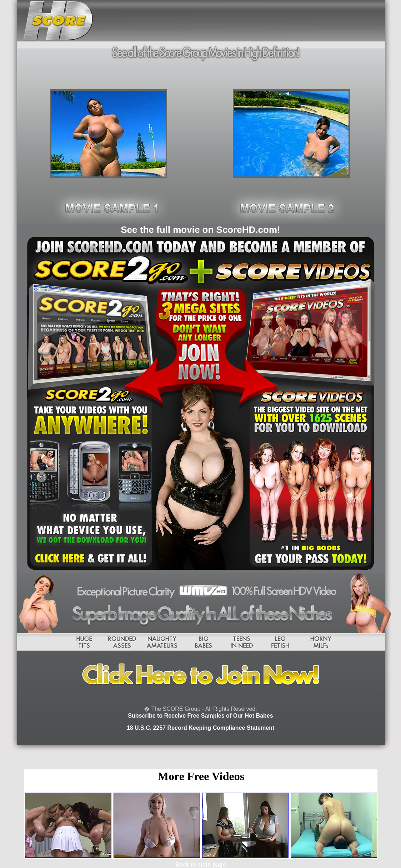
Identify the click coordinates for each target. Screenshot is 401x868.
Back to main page (200, 865)
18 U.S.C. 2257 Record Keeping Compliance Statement (200, 728)
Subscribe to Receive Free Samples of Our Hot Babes (200, 716)
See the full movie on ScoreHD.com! (200, 230)
